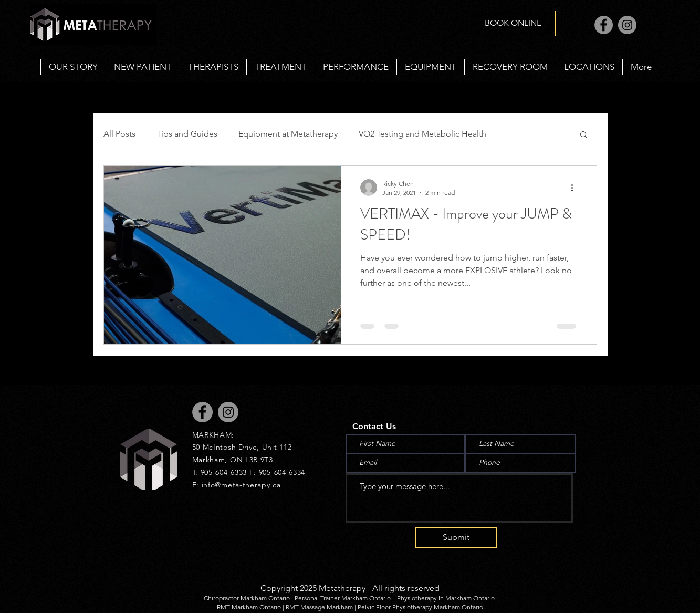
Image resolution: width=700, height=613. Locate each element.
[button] (280, 67)
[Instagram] (627, 25)
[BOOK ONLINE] (513, 23)
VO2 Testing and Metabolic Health (422, 134)
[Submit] (456, 538)
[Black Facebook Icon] (20, 292)
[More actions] (576, 188)
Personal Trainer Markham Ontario (343, 598)
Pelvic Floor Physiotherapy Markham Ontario (420, 607)
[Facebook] (604, 25)
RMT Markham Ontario (249, 607)
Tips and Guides (187, 134)
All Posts (119, 134)
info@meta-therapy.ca (241, 485)
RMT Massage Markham (319, 607)
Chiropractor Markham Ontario (247, 598)
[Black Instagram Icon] (20, 321)
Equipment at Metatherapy (288, 134)
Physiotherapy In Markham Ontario (446, 598)
